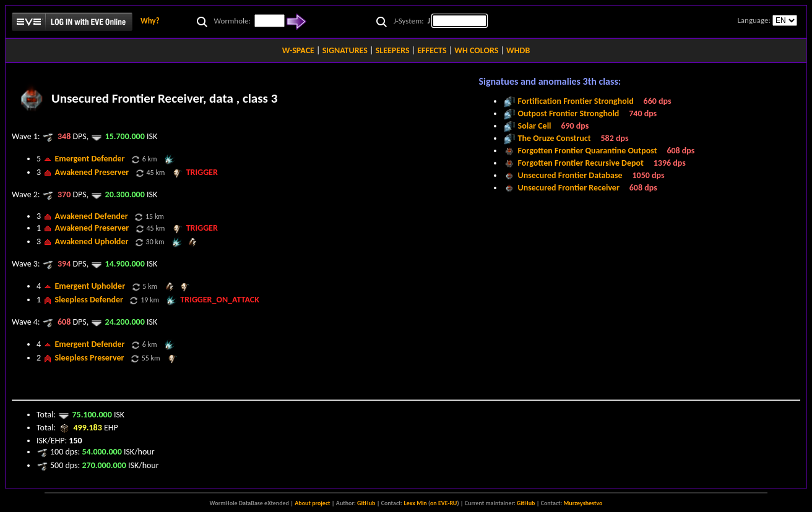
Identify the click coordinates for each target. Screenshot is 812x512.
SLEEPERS (393, 50)
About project (312, 503)
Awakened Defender (91, 216)
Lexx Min (416, 503)
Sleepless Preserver (89, 358)
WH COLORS (476, 50)
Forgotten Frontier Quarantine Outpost (588, 151)
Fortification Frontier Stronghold (576, 101)
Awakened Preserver (92, 172)
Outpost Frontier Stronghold (569, 113)
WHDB (518, 50)
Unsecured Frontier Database (570, 175)
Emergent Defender (89, 159)
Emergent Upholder (90, 286)
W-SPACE (298, 50)
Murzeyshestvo (583, 503)
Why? (150, 21)
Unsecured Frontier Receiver (569, 188)
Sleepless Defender (89, 300)
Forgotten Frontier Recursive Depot (581, 163)
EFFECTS (432, 50)
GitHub (366, 503)
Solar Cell (535, 126)
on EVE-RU (443, 503)
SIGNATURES (345, 50)
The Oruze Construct (555, 138)
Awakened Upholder (91, 241)
